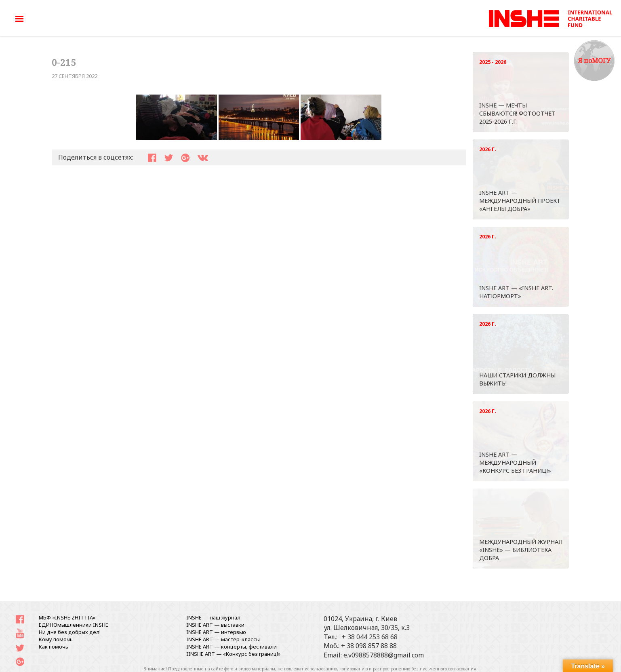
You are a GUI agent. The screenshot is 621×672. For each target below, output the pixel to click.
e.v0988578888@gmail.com (384, 655)
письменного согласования (448, 669)
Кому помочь (56, 639)
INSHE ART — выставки (215, 625)
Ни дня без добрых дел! (70, 632)
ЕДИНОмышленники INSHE (74, 625)
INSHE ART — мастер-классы (223, 639)
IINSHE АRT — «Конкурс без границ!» (233, 654)
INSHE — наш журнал (213, 617)
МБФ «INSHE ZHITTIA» (67, 617)
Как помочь (54, 647)
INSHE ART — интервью (216, 632)
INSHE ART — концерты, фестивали (232, 647)
